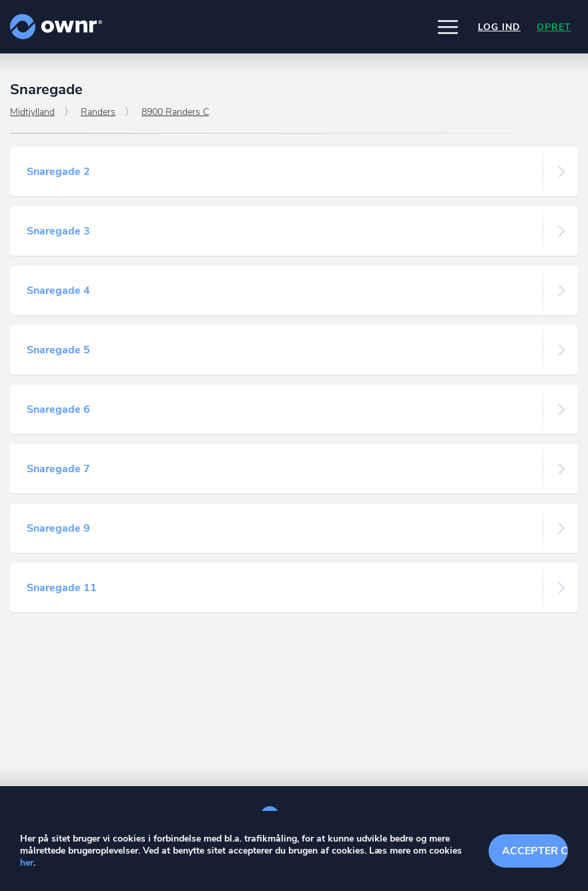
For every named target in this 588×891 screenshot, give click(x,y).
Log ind (499, 27)
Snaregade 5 (58, 350)
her (27, 863)
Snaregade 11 (62, 588)
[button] (448, 27)
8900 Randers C (175, 112)
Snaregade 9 (58, 528)
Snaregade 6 (58, 409)
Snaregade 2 (58, 172)
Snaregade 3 (58, 231)
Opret (554, 27)
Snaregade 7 (58, 469)
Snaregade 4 (58, 291)
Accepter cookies (535, 851)
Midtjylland (32, 112)
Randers (98, 112)
